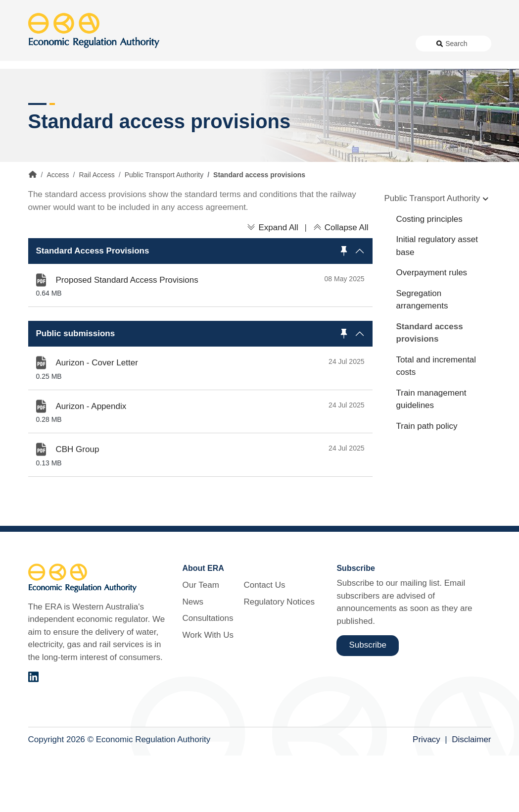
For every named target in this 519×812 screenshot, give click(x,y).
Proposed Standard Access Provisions (127, 336)
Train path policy (427, 482)
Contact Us (312, 70)
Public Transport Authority (164, 231)
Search (456, 70)
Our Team (200, 641)
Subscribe (368, 701)
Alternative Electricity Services (151, 105)
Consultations (205, 70)
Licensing (380, 105)
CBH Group (78, 506)
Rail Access (96, 231)
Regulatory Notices (373, 70)
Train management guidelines (431, 455)
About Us (117, 70)
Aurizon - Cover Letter (97, 419)
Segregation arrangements (422, 356)
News (162, 70)
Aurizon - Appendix (91, 462)
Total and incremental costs (436, 422)
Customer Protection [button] (285, 105)
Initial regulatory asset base (437, 302)
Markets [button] (452, 105)
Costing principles (429, 275)
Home (33, 231)
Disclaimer (471, 795)
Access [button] (42, 105)
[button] (200, 307)
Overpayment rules (432, 329)
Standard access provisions (430, 389)
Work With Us (260, 70)
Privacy (426, 795)
